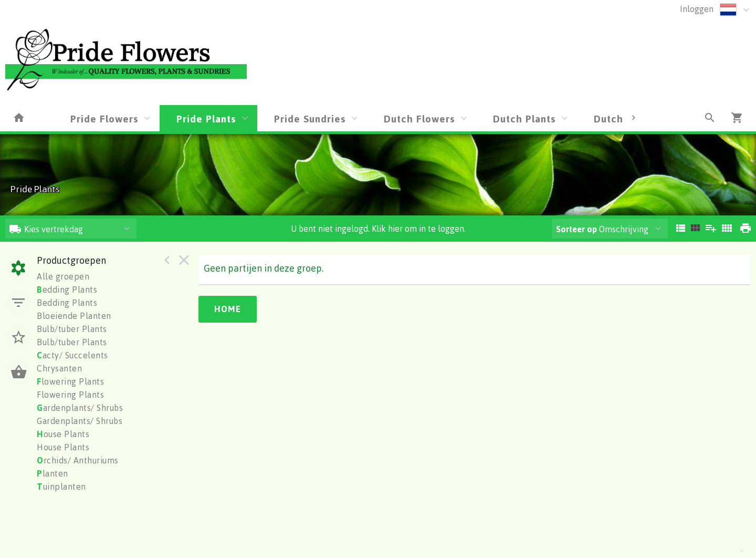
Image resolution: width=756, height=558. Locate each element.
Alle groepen (63, 276)
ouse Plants (63, 434)
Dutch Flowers (419, 118)
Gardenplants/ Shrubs (80, 421)
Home (228, 309)
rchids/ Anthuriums (78, 460)
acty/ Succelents (72, 355)
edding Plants (67, 290)
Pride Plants (206, 118)
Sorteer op (576, 229)
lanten (52, 473)
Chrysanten (59, 368)
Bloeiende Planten (74, 316)
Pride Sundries (310, 118)
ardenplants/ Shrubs (80, 408)
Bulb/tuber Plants (72, 329)
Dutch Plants (524, 118)
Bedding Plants (67, 303)
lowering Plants (70, 381)
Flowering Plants (70, 395)
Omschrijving (602, 229)
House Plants (63, 447)
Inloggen (697, 9)
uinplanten (61, 487)
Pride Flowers (104, 118)
